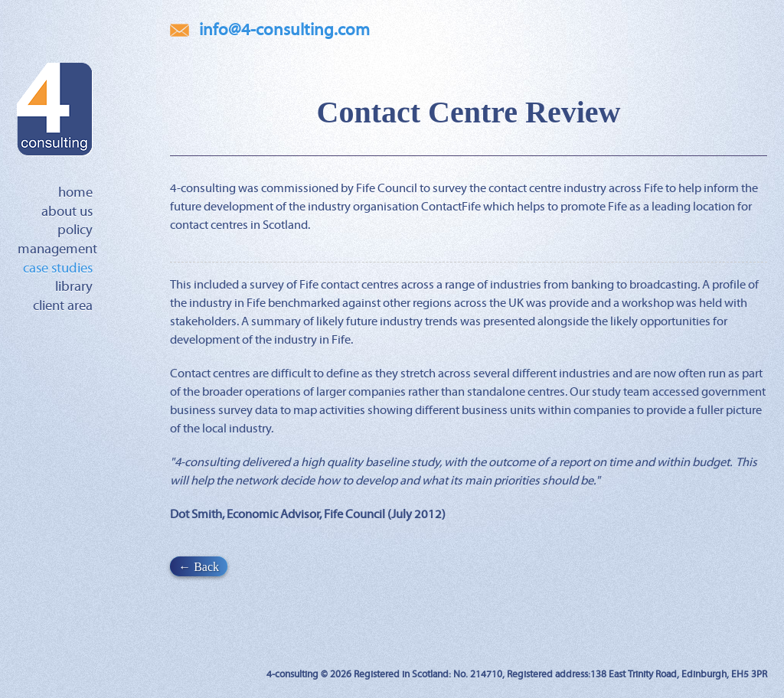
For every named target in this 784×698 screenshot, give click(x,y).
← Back (199, 566)
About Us (67, 212)
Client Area (63, 306)
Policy (75, 230)
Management (57, 250)
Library (74, 287)
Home (75, 193)
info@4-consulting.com (284, 30)
